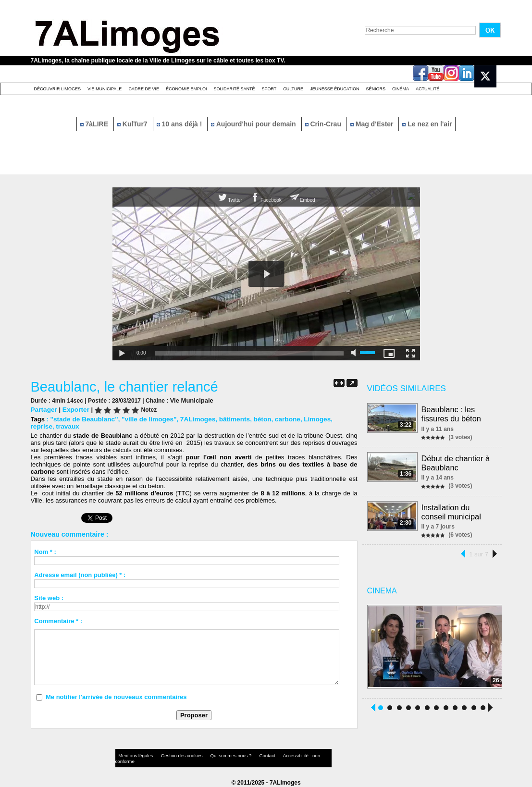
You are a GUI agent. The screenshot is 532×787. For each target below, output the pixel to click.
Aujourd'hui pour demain (254, 124)
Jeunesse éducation (334, 89)
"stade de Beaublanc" (82, 419)
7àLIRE (95, 124)
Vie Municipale (105, 89)
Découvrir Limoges (58, 89)
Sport (269, 89)
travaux (42, 426)
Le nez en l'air (427, 124)
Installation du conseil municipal (452, 510)
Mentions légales (134, 756)
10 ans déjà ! (180, 124)
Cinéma (401, 89)
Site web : (49, 597)
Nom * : (45, 551)
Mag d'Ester (373, 124)
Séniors (376, 89)
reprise (332, 419)
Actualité (428, 89)
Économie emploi (186, 89)
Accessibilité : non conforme (285, 756)
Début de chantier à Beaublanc (456, 461)
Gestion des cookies (173, 756)
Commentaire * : (58, 621)
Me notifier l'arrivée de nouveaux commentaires (116, 696)
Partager (43, 409)
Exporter (74, 409)
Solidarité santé (234, 89)
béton (253, 419)
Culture (293, 89)
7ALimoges (191, 419)
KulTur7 (133, 124)
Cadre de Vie (144, 89)
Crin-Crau (324, 124)
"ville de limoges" (144, 419)
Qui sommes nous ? (215, 756)
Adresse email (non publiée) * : (80, 574)
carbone (277, 419)
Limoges (305, 419)
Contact (247, 756)
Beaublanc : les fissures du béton (452, 413)
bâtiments (226, 419)
